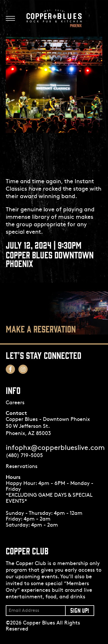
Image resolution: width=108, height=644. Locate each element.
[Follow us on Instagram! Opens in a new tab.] (23, 369)
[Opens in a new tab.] (54, 467)
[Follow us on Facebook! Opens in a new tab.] (10, 369)
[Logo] (54, 18)
